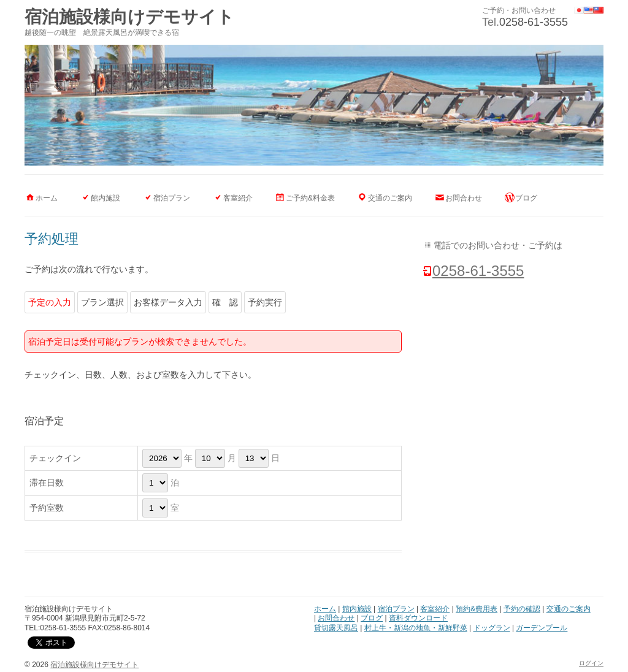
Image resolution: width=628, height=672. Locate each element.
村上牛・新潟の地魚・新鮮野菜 (416, 628)
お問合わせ (464, 198)
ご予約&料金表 (310, 198)
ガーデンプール (542, 628)
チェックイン (55, 458)
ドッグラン (492, 628)
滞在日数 (47, 483)
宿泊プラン (172, 198)
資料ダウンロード (418, 618)
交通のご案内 (390, 198)
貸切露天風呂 (336, 628)
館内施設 (105, 198)
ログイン (591, 663)
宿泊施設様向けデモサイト (129, 17)
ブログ (526, 198)
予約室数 (47, 508)
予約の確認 (522, 609)
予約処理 (52, 239)
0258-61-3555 (534, 22)
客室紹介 (238, 198)
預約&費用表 (477, 609)
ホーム (47, 198)
